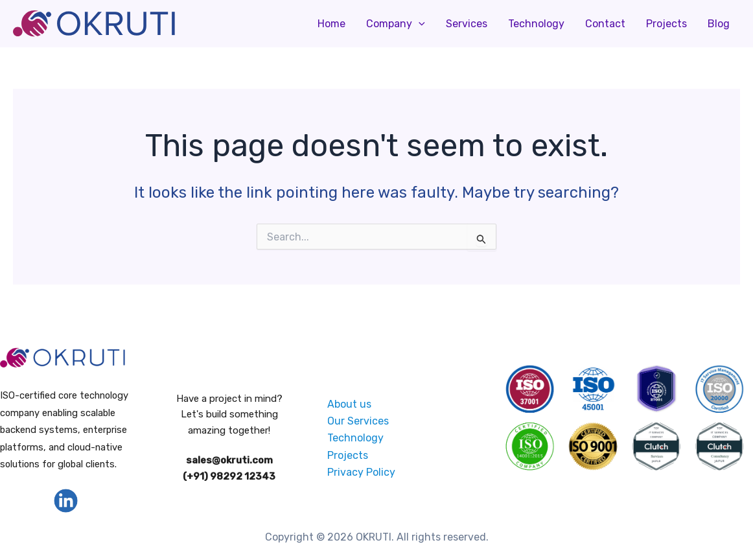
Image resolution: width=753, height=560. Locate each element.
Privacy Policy (361, 472)
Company (396, 24)
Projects (666, 24)
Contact (605, 24)
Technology (536, 24)
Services (467, 24)
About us (349, 404)
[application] (419, 24)
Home (331, 24)
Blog (719, 24)
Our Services (358, 421)
